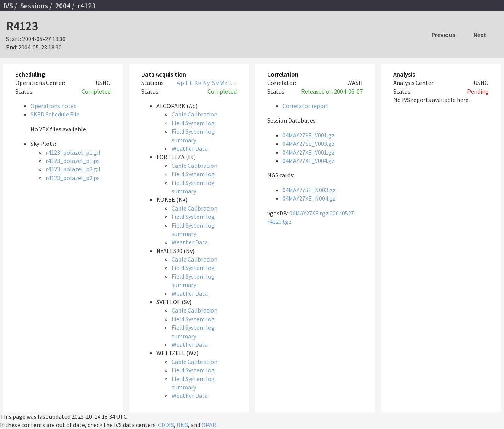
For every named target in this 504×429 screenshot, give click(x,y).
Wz (224, 83)
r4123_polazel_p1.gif (73, 152)
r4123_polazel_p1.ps (73, 161)
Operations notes (53, 106)
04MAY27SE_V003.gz (309, 144)
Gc (233, 83)
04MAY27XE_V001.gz (309, 152)
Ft (189, 83)
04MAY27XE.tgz (309, 213)
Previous (443, 35)
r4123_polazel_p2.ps (73, 178)
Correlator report (305, 106)
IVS (8, 6)
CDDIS (166, 425)
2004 (63, 6)
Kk (198, 83)
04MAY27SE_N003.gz (309, 190)
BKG (182, 425)
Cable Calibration (195, 114)
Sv (215, 83)
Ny (207, 83)
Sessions (34, 6)
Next (480, 35)
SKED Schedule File (55, 114)
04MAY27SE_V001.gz (309, 135)
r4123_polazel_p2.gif (73, 169)
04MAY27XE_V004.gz (309, 161)
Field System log (193, 123)
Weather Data (190, 148)
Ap (180, 83)
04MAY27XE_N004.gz (309, 198)
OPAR (209, 425)
